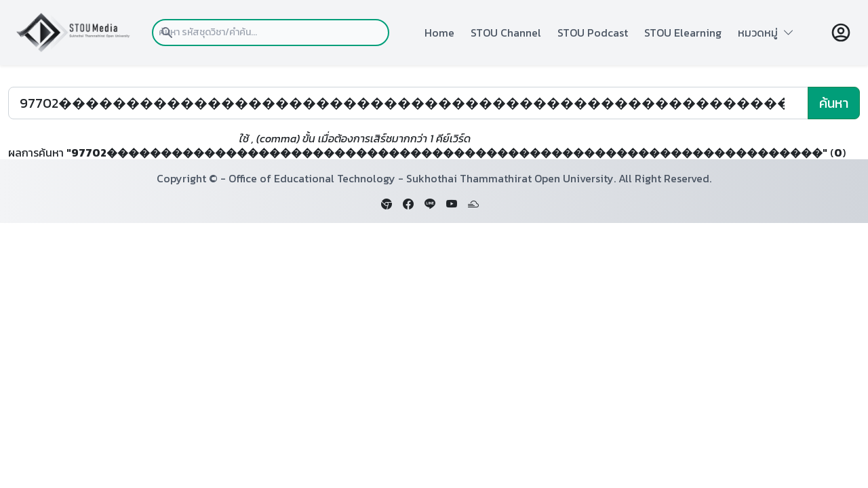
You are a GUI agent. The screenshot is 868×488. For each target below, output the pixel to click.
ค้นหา (834, 103)
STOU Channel (506, 33)
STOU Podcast (593, 33)
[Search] (408, 103)
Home (439, 33)
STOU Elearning (683, 33)
